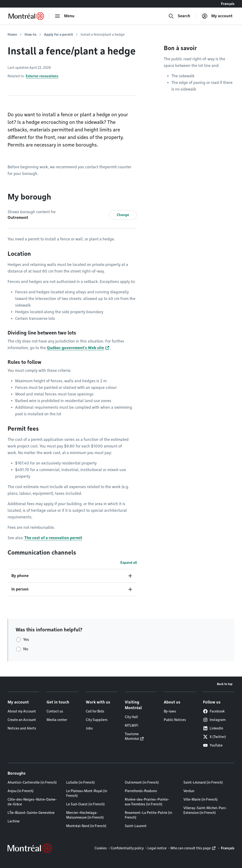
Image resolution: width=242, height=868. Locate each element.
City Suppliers (97, 720)
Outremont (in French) (142, 782)
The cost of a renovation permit (53, 538)
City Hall (131, 717)
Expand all (129, 563)
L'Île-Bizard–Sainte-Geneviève (31, 813)
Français (228, 4)
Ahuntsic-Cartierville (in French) (32, 782)
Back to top (225, 684)
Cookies (101, 848)
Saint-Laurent (136, 826)
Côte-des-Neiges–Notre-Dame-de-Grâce (32, 802)
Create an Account (22, 720)
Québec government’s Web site (75, 348)
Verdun (189, 791)
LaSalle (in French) (80, 782)
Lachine (14, 821)
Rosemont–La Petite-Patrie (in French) (148, 815)
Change (123, 215)
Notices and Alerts (22, 728)
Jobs (89, 728)
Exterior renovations (42, 76)
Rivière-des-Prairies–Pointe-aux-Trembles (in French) (147, 802)
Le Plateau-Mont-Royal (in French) (87, 793)
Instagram (214, 720)
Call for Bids (95, 711)
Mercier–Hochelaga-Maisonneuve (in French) (85, 815)
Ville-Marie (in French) (201, 799)
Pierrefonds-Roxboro (141, 791)
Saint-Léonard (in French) (203, 782)
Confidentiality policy (127, 848)
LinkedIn (213, 728)
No (26, 649)
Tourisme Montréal (132, 736)
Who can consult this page (191, 848)
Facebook (214, 711)
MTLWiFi (132, 725)
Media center (57, 720)
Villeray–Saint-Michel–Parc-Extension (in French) (205, 810)
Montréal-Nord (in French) (86, 826)
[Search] (179, 16)
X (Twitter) (214, 737)
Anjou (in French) (21, 791)
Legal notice (157, 848)
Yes (26, 640)
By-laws (170, 711)
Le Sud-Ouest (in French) (85, 804)
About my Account (22, 711)
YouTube (213, 745)
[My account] (217, 16)
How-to (30, 35)
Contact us (55, 711)
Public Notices (175, 720)
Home (12, 35)
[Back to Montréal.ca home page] (26, 16)
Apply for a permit (58, 35)
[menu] (65, 16)
